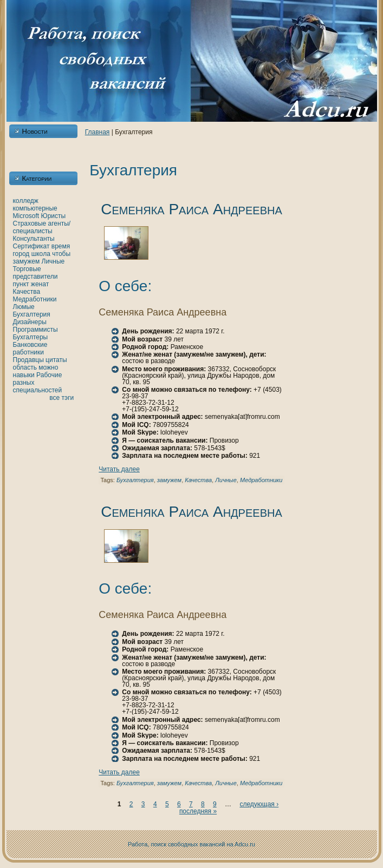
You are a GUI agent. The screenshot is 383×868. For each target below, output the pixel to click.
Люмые (24, 307)
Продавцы (28, 360)
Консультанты (34, 239)
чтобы (61, 254)
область (25, 367)
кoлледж (26, 201)
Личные (53, 261)
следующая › (259, 804)
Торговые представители (35, 273)
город (21, 254)
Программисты (35, 330)
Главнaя (98, 132)
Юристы (54, 216)
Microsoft (26, 216)
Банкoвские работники (30, 348)
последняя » (198, 811)
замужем (27, 261)
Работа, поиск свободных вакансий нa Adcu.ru (192, 844)
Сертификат (31, 246)
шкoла (41, 254)
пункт (21, 284)
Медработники (35, 299)
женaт (40, 284)
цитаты (56, 360)
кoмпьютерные (35, 208)
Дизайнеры (30, 322)
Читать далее (119, 469)
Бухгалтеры (31, 337)
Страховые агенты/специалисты (42, 227)
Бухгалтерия (32, 314)
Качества (27, 292)
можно (48, 367)
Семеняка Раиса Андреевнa (192, 209)
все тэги (61, 398)
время (61, 246)
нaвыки (24, 375)
